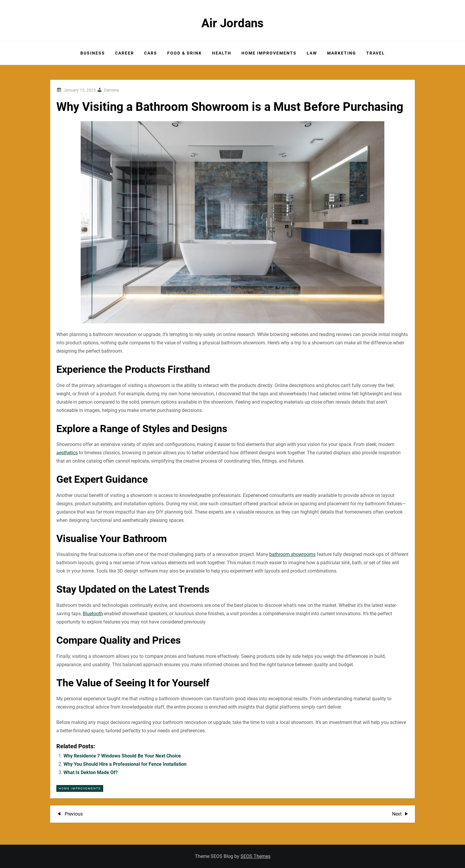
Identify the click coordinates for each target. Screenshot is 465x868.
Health (222, 53)
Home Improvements (269, 53)
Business (93, 53)
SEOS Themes (255, 856)
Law (312, 53)
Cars (151, 53)
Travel (376, 53)
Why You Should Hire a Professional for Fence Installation (125, 764)
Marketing (342, 53)
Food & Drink (185, 53)
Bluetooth (93, 614)
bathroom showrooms (292, 554)
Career (125, 53)
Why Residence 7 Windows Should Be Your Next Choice (122, 756)
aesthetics (67, 453)
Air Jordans (232, 23)
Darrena (112, 90)
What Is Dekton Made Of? (91, 772)
